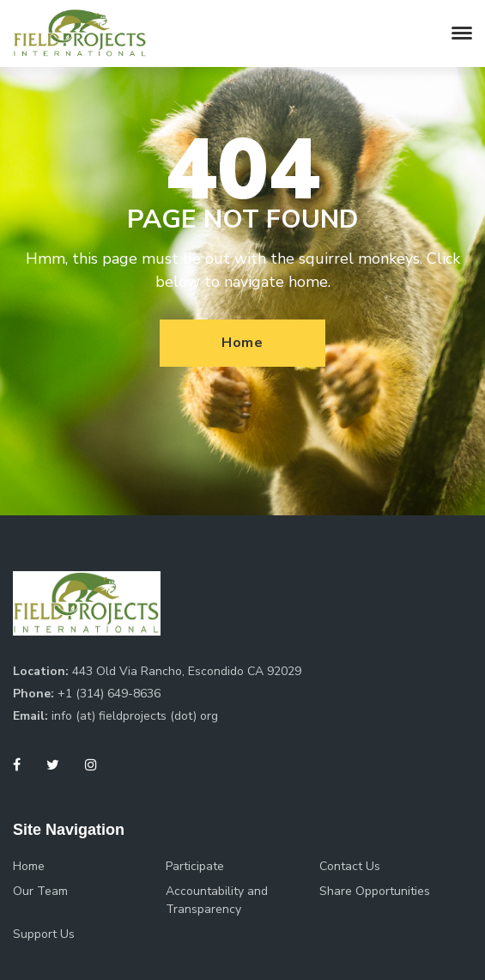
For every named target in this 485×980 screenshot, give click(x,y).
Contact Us (350, 866)
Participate (195, 866)
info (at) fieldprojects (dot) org (135, 716)
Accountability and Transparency (217, 900)
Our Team (40, 891)
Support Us (44, 934)
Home (242, 343)
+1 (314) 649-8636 (109, 694)
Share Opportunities (375, 891)
